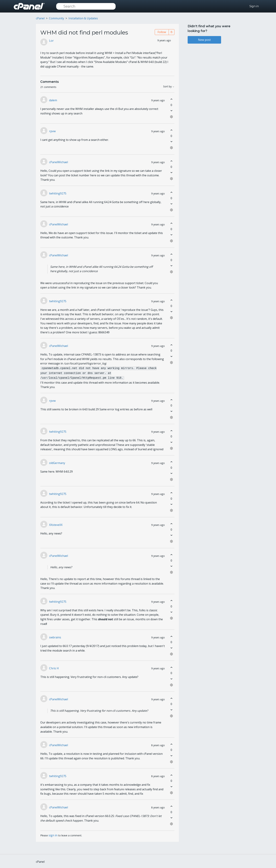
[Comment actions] (171, 117)
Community (57, 18)
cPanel (40, 18)
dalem (53, 100)
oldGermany (57, 462)
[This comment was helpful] (171, 99)
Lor (51, 41)
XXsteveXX (56, 524)
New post (204, 40)
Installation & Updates (83, 18)
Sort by (169, 87)
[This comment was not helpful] (171, 111)
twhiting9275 (58, 193)
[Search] (86, 6)
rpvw (52, 131)
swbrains (55, 636)
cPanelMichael (59, 162)
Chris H (54, 667)
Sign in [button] (254, 6)
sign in (53, 834)
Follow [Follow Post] (162, 32)
